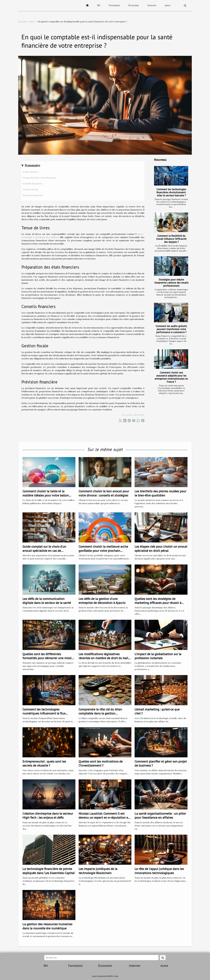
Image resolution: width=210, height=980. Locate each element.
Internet (152, 5)
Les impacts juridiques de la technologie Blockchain (98, 871)
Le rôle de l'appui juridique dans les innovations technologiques (159, 871)
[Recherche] (101, 958)
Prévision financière (33, 195)
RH (99, 5)
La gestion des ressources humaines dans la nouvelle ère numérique (47, 926)
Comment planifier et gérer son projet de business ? (161, 763)
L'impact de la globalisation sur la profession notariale (158, 656)
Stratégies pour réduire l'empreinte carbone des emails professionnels (171, 283)
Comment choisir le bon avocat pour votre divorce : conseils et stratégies (104, 493)
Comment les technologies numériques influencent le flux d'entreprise (44, 713)
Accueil (22, 22)
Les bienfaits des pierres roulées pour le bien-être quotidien (160, 493)
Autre (168, 5)
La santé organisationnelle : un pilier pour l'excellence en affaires (160, 816)
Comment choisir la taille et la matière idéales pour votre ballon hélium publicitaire (46, 495)
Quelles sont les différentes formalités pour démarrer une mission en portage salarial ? (49, 658)
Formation (114, 5)
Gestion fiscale (30, 189)
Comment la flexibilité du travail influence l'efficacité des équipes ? (171, 239)
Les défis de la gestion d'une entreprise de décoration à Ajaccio (102, 601)
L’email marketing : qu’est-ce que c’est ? (157, 711)
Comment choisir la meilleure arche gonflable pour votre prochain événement (103, 551)
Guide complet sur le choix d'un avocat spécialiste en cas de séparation (44, 551)
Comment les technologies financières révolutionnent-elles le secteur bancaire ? (171, 192)
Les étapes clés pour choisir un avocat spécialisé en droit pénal (161, 549)
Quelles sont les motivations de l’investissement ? (101, 763)
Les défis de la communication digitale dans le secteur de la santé (47, 601)
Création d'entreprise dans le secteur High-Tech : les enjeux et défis (48, 816)
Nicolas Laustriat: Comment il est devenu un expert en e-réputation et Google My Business (104, 818)
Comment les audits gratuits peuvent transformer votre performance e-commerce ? (171, 329)
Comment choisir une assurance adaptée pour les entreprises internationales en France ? (171, 377)
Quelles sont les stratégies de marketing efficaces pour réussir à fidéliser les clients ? (158, 603)
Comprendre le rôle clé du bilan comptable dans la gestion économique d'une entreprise (100, 713)
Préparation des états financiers (40, 178)
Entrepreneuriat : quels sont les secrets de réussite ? (44, 763)
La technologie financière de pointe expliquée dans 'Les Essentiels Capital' (49, 871)
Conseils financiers (32, 184)
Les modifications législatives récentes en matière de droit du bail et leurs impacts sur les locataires (103, 658)
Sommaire (32, 166)
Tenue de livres (30, 172)
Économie (134, 5)
